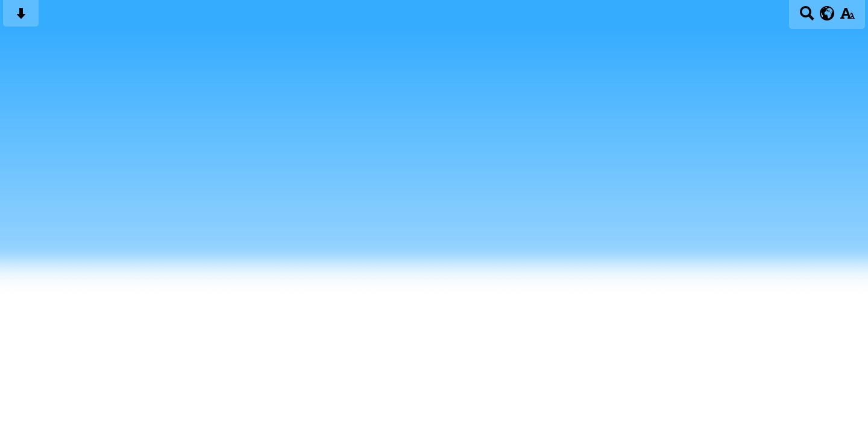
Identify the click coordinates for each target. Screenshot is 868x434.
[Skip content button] (21, 17)
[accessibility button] (847, 17)
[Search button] (807, 17)
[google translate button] (827, 13)
